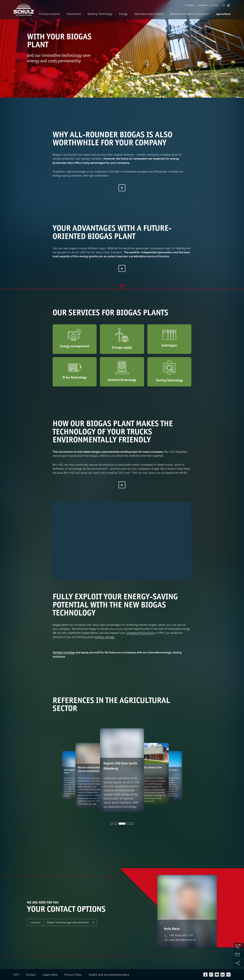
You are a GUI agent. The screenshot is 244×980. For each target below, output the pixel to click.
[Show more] (122, 188)
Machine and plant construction (190, 14)
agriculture (223, 14)
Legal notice (50, 975)
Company (190, 5)
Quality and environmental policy (109, 975)
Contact (215, 5)
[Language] (228, 5)
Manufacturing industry (149, 14)
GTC (16, 975)
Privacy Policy (73, 975)
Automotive (74, 14)
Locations (203, 5)
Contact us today (64, 652)
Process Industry (50, 14)
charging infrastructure (140, 633)
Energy (123, 14)
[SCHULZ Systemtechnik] (24, 10)
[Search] (224, 5)
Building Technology (100, 14)
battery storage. (105, 637)
